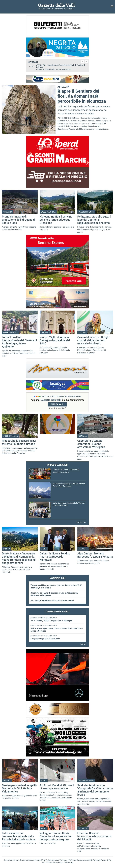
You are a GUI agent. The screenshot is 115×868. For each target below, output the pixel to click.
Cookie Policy (69, 862)
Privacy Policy (58, 862)
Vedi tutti (83, 644)
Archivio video (82, 522)
